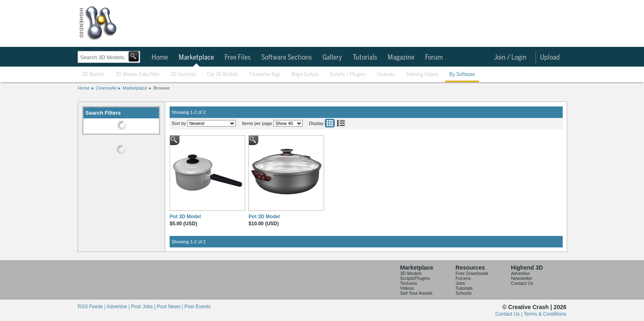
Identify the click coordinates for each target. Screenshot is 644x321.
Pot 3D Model (185, 217)
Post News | (171, 307)
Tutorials (365, 58)
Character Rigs (265, 75)
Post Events (198, 307)
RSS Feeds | (92, 307)
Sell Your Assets (416, 293)
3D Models (93, 75)
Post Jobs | (144, 307)
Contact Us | (509, 314)
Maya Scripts (305, 75)
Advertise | (119, 307)
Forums (463, 278)
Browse (161, 88)
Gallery (332, 58)
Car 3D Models (223, 75)
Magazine (401, 58)
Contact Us (522, 283)
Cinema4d (106, 88)
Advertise (520, 273)
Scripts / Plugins (348, 75)
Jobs (460, 283)
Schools (463, 293)
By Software (462, 75)
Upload (550, 58)
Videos (407, 288)
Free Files (238, 58)
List (341, 123)
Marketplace (196, 58)
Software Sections (286, 58)
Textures (386, 75)
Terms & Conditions (545, 314)
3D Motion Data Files (138, 75)
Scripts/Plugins (415, 278)
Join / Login (510, 58)
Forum (434, 58)
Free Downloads (472, 273)
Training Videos (422, 75)
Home (160, 58)
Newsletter (522, 278)
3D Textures (183, 75)
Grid (330, 123)
